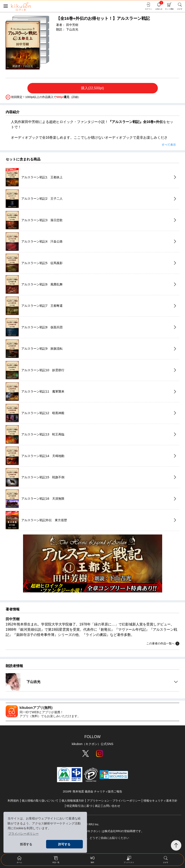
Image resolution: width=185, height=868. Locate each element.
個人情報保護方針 (73, 801)
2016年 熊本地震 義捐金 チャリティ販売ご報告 (92, 791)
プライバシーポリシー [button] (23, 834)
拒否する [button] (26, 844)
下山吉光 (72, 29)
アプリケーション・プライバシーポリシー (114, 801)
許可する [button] (64, 844)
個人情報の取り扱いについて (40, 801)
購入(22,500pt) (92, 88)
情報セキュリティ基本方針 (160, 801)
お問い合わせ (112, 806)
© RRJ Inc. (92, 824)
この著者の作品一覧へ (163, 644)
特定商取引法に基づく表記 (83, 806)
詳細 (75, 97)
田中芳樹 (72, 25)
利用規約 (13, 801)
